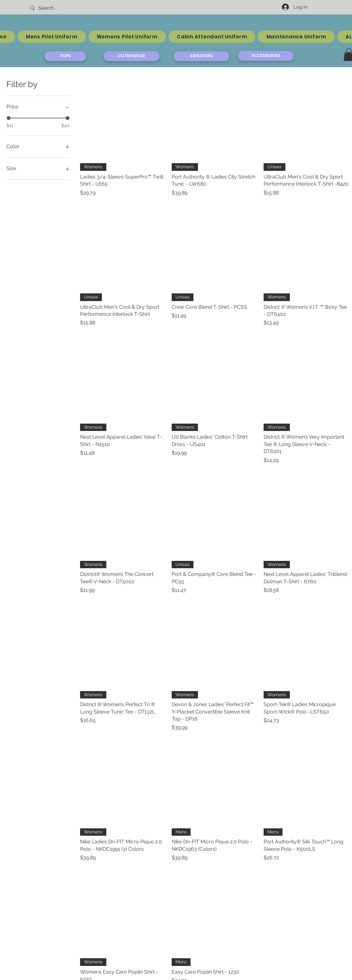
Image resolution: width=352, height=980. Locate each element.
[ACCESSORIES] (266, 56)
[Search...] (58, 8)
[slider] (9, 118)
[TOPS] (65, 56)
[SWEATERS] (201, 56)
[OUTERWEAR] (132, 56)
